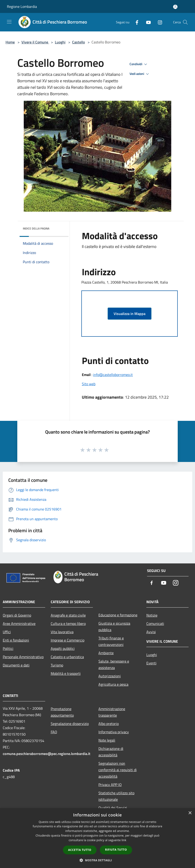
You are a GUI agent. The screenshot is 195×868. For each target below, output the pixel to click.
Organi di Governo (17, 615)
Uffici (7, 632)
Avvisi (151, 632)
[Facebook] (135, 22)
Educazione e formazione (118, 615)
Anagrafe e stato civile (68, 615)
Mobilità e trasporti (66, 673)
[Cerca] (185, 22)
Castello (78, 42)
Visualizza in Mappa (130, 314)
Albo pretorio (109, 724)
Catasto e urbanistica (67, 657)
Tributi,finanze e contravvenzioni (111, 641)
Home (10, 42)
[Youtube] (147, 22)
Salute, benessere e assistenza (114, 664)
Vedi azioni (140, 74)
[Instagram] (158, 22)
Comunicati (155, 623)
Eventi (151, 663)
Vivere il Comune (35, 42)
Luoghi (60, 42)
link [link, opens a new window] (124, 840)
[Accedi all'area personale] (175, 7)
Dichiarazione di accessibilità (111, 752)
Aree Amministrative (19, 623)
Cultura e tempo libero (68, 623)
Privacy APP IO (110, 785)
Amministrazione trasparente (112, 712)
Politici (8, 648)
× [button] (190, 813)
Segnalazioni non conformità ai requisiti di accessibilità (118, 770)
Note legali (107, 740)
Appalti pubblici (63, 648)
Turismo (57, 665)
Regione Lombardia (22, 6)
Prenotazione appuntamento (62, 712)
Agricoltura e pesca (113, 684)
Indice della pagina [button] (36, 228)
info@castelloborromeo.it (113, 375)
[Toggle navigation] (9, 22)
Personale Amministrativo (23, 657)
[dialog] (97, 838)
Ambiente (106, 653)
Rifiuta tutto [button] (116, 850)
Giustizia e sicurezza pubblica (114, 627)
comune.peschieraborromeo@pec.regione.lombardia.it (47, 754)
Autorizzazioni (110, 676)
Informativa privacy (114, 732)
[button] (97, 860)
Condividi (139, 64)
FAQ (54, 732)
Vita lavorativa (62, 632)
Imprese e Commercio (68, 640)
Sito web (89, 384)
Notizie (152, 615)
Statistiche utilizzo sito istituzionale (116, 796)
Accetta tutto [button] (80, 850)
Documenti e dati (16, 665)
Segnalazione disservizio (70, 724)
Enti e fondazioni (16, 640)
